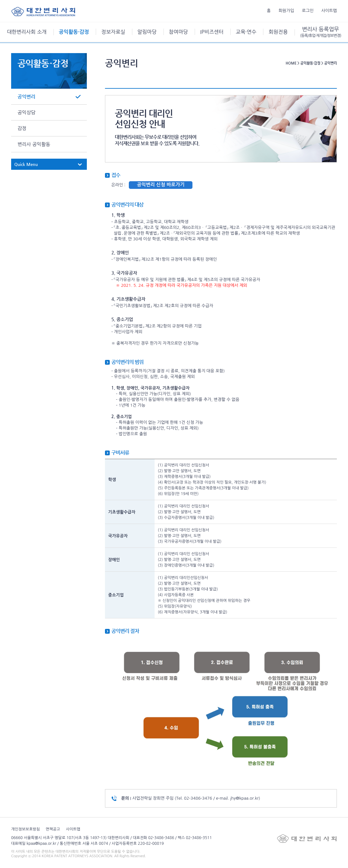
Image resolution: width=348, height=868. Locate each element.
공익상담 (26, 112)
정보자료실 (113, 32)
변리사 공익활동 (34, 144)
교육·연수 (246, 32)
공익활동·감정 (74, 32)
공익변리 (26, 96)
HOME (291, 63)
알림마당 (147, 32)
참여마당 (178, 32)
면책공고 (53, 829)
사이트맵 (329, 11)
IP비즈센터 (212, 32)
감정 (22, 128)
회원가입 (286, 11)
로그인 (308, 11)
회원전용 (278, 32)
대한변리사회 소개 (27, 32)
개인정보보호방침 (25, 829)
